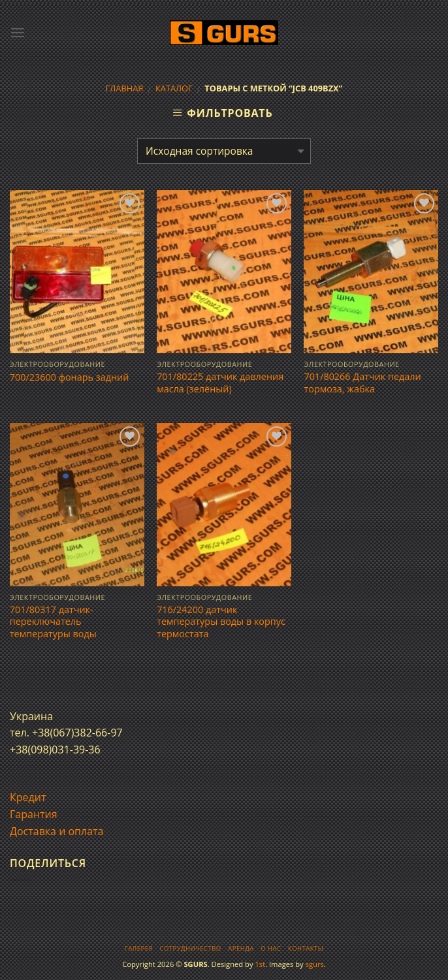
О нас (271, 948)
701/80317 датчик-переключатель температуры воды (53, 622)
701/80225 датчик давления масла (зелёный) (220, 383)
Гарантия (34, 814)
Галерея (139, 948)
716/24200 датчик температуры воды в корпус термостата (221, 622)
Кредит (28, 797)
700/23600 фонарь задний (70, 377)
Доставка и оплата (57, 831)
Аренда (241, 948)
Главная (125, 88)
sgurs (315, 964)
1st (260, 964)
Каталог (174, 88)
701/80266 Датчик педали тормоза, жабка (362, 383)
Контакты (306, 948)
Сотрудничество (191, 948)
